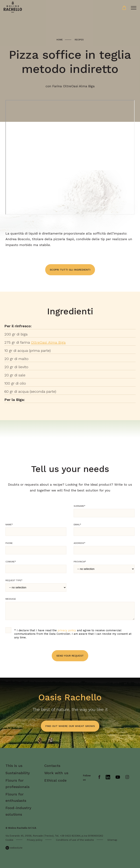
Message (11, 599)
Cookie (9, 840)
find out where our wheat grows (70, 726)
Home (60, 40)
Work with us (56, 773)
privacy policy (67, 630)
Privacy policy (35, 840)
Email (77, 525)
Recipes (79, 40)
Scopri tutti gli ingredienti (70, 270)
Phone (9, 543)
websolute (14, 848)
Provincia (80, 562)
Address (79, 543)
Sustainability (18, 773)
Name (9, 525)
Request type (14, 580)
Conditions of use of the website (75, 840)
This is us (14, 766)
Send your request (70, 656)
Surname (79, 506)
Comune (11, 562)
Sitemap (112, 840)
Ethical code (55, 780)
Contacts (52, 766)
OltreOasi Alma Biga (48, 342)
